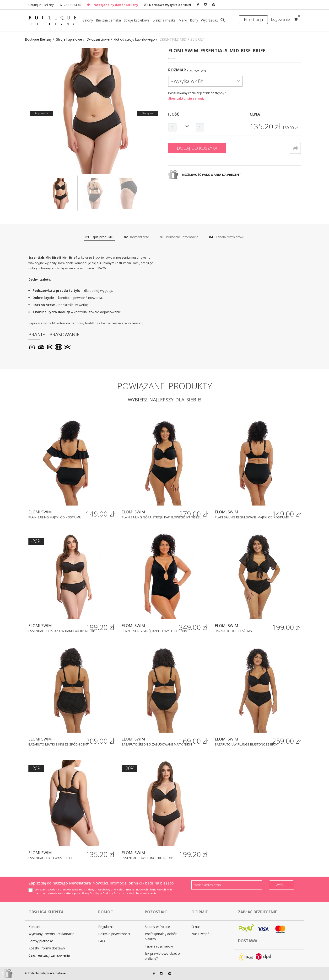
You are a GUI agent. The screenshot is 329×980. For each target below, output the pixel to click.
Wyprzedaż (209, 20)
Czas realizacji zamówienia (49, 955)
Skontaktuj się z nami (186, 98)
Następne (147, 113)
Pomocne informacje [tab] (179, 237)
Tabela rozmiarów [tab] (226, 237)
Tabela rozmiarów (159, 946)
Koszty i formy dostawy (47, 948)
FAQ (102, 941)
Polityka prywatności (114, 934)
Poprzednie (42, 113)
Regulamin (106, 927)
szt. (188, 126)
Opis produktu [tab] (99, 237)
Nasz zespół (201, 934)
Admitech (31, 973)
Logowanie (280, 19)
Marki (183, 20)
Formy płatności (41, 941)
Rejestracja (253, 20)
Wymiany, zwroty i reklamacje (51, 934)
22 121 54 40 (72, 5)
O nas (196, 927)
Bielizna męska (164, 20)
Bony (194, 20)
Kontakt (35, 927)
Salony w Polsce (157, 927)
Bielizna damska (108, 20)
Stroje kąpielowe (137, 20)
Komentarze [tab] (136, 237)
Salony (88, 20)
